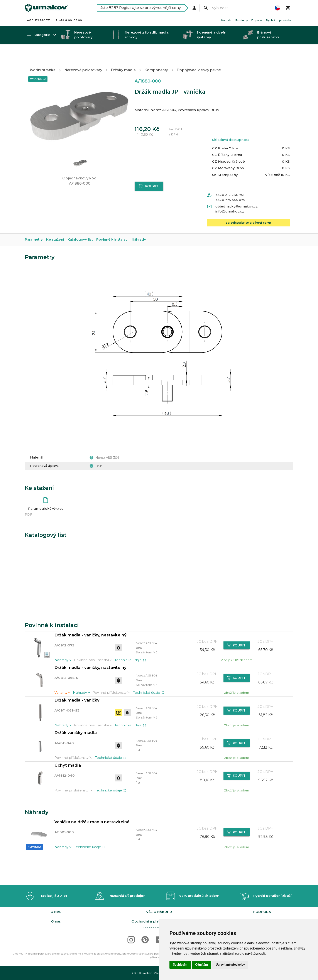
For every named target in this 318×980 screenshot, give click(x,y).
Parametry (34, 224)
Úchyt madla (68, 750)
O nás (56, 895)
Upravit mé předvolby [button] (230, 965)
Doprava (257, 20)
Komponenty (156, 55)
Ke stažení (55, 224)
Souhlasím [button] (180, 965)
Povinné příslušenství (93, 645)
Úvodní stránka (42, 55)
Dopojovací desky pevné (199, 55)
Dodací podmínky (159, 901)
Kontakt (227, 20)
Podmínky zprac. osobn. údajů (56, 915)
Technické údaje (130, 645)
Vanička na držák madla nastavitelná (92, 807)
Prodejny (242, 20)
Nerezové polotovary (83, 55)
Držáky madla (123, 55)
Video (262, 901)
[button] (80, 148)
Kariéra (56, 901)
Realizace (262, 915)
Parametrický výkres (46, 493)
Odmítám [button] (202, 965)
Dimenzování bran (262, 908)
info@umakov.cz (230, 196)
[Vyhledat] (236, 8)
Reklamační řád (159, 915)
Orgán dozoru (159, 908)
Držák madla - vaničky (77, 685)
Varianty (63, 677)
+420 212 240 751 (38, 20)
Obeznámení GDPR (56, 921)
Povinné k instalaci (112, 224)
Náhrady (139, 224)
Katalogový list (80, 224)
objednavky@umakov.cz (237, 191)
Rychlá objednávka (279, 20)
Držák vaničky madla (76, 718)
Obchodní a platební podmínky (159, 895)
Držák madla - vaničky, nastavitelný (90, 620)
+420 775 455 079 (230, 185)
